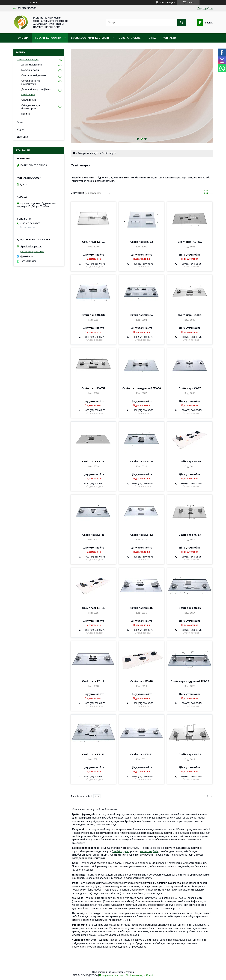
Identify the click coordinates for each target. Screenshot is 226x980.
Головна (23, 38)
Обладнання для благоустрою (31, 107)
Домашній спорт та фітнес (36, 89)
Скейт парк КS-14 (93, 608)
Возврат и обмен (131, 38)
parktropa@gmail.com (32, 251)
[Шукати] (182, 22)
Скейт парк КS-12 (141, 535)
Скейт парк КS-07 (190, 388)
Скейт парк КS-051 (190, 315)
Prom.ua (130, 972)
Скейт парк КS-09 (141, 461)
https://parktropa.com (31, 246)
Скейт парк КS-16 (190, 608)
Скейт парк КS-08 (93, 461)
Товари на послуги (28, 59)
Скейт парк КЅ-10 (190, 461)
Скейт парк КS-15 (141, 608)
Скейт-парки (28, 95)
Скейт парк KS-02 (142, 242)
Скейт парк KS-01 (93, 242)
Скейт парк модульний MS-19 (190, 681)
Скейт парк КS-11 (93, 535)
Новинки (26, 114)
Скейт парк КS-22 (190, 754)
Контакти (169, 38)
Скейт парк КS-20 (93, 754)
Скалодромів (29, 100)
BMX (156, 851)
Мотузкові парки (30, 70)
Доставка (22, 137)
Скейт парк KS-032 (93, 315)
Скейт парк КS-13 (190, 535)
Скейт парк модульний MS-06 (142, 388)
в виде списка (211, 193)
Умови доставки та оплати (90, 38)
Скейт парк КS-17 (93, 681)
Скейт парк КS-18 (141, 681)
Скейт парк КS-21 (141, 754)
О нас (153, 38)
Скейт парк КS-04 (141, 315)
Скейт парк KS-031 (190, 242)
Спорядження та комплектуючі (31, 82)
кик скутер (146, 851)
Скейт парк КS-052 (93, 388)
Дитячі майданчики (32, 65)
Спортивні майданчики (34, 75)
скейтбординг (121, 851)
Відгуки (21, 130)
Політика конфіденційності (139, 975)
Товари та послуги (48, 38)
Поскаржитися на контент (112, 975)
